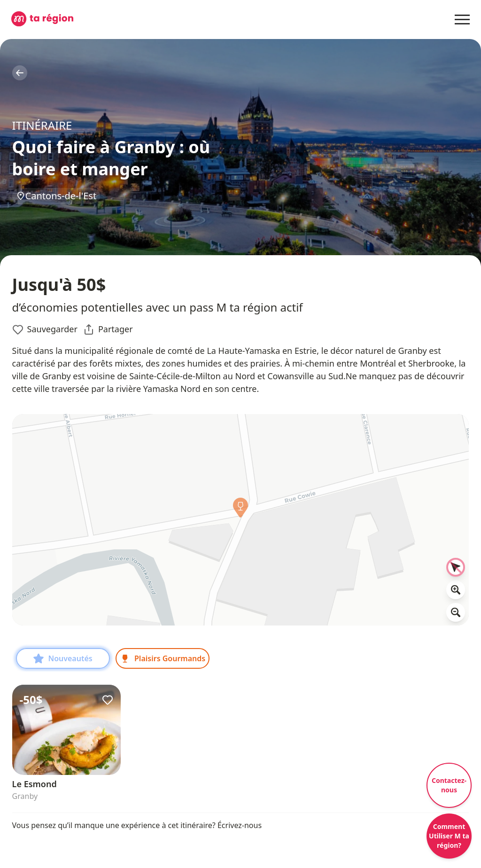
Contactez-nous (449, 785)
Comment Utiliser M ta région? (449, 836)
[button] (240, 510)
